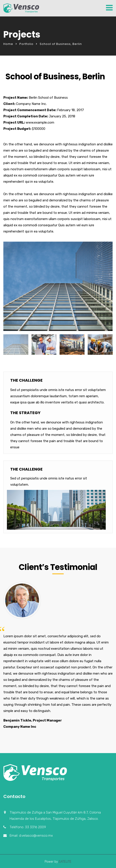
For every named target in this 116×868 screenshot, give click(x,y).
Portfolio (26, 44)
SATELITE (65, 862)
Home (8, 44)
